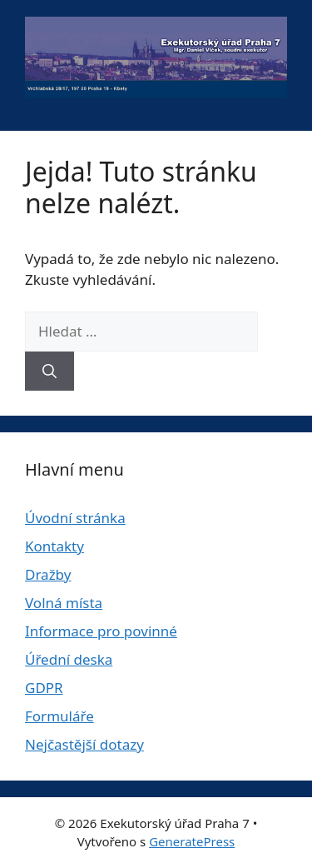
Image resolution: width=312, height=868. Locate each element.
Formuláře (59, 716)
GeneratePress (192, 841)
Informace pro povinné (101, 631)
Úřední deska (69, 659)
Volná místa (64, 603)
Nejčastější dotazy (84, 744)
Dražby (48, 574)
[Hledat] (50, 372)
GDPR (44, 688)
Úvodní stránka (75, 518)
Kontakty (54, 546)
